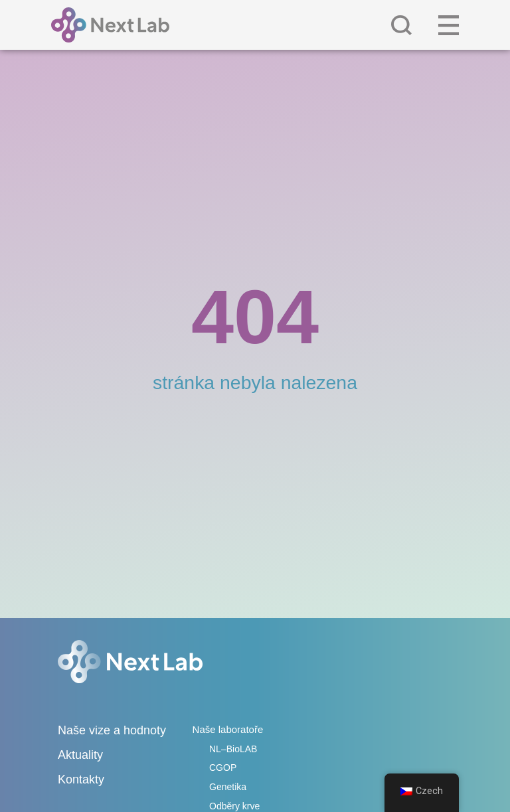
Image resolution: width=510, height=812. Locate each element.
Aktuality (80, 755)
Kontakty (81, 779)
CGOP (223, 768)
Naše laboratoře (228, 729)
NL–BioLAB (233, 749)
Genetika (228, 787)
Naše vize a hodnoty (112, 730)
